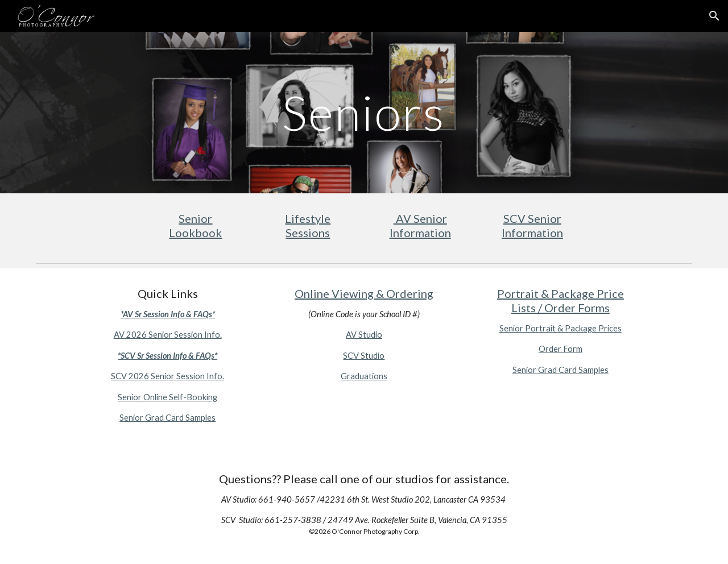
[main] (364, 112)
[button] (714, 16)
